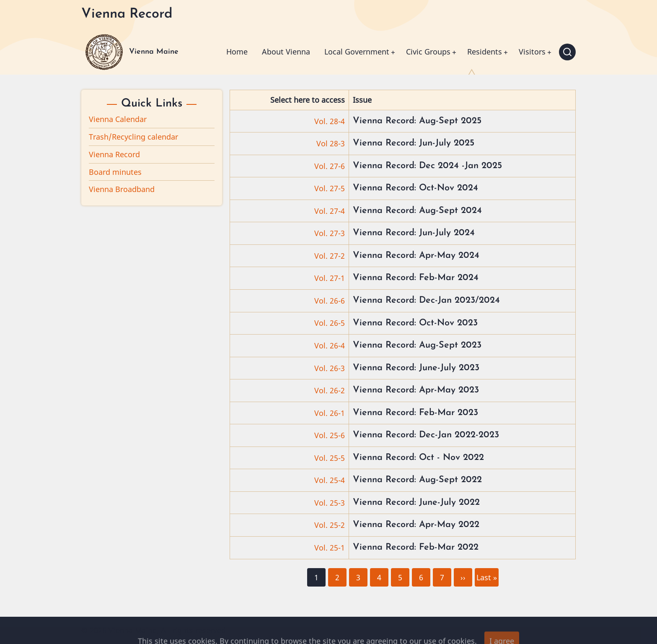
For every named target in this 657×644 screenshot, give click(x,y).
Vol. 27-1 (330, 278)
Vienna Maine (154, 52)
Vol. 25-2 (330, 525)
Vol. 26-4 (330, 345)
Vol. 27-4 (330, 211)
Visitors (532, 52)
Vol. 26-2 (330, 390)
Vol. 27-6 (330, 166)
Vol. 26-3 (330, 368)
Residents (485, 52)
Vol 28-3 (331, 143)
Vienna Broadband (122, 189)
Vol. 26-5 (330, 323)
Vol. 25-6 (330, 435)
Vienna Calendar (118, 119)
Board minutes (115, 172)
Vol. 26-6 (330, 301)
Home (237, 52)
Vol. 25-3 (330, 503)
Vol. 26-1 (330, 413)
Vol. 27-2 (330, 256)
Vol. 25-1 (330, 548)
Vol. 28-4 (330, 121)
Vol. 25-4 (330, 480)
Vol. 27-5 (330, 188)
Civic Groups (428, 52)
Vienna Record (114, 154)
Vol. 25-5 (330, 458)
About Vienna (286, 52)
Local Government (357, 52)
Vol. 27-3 (330, 233)
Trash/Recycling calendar (133, 137)
